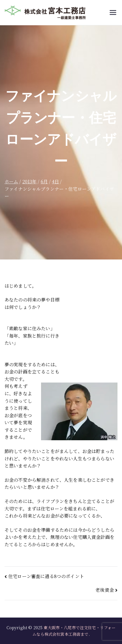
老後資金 (105, 590)
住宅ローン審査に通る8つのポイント (46, 576)
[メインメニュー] (113, 13)
